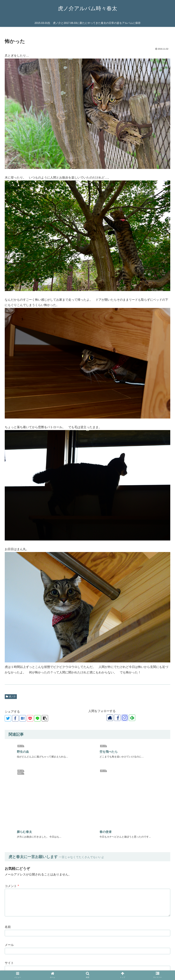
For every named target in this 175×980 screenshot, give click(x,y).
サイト (9, 886)
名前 (8, 850)
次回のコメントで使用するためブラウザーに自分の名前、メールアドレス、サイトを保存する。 (74, 904)
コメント (12, 809)
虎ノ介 (11, 697)
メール (9, 868)
